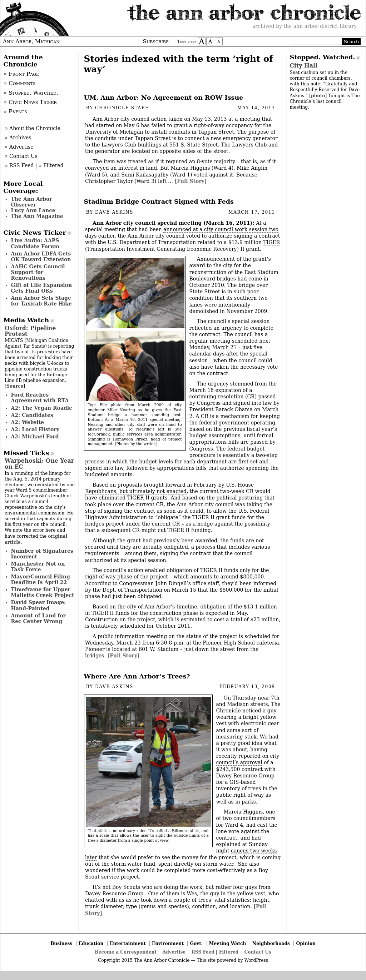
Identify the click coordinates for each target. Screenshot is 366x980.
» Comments (20, 83)
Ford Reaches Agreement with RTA (40, 398)
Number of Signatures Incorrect (42, 554)
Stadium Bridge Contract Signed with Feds (159, 202)
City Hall (304, 66)
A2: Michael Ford (35, 437)
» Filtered (51, 165)
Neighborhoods (271, 943)
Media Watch (26, 320)
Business (61, 943)
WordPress (256, 960)
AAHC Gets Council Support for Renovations (38, 272)
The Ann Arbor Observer (32, 202)
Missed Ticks (26, 453)
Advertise (174, 952)
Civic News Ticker (35, 233)
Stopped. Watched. (323, 57)
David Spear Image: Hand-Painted (39, 605)
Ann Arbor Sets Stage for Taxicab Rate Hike (41, 301)
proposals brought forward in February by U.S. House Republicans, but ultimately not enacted (169, 488)
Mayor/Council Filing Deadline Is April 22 (41, 579)
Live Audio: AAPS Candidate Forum (35, 243)
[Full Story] (191, 181)
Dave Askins (114, 212)
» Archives (18, 138)
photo (318, 96)
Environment (168, 943)
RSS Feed (203, 952)
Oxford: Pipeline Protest (30, 331)
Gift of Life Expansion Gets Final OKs (42, 288)
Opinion (306, 943)
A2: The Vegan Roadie (42, 408)
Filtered (229, 952)
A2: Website (28, 422)
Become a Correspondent (126, 952)
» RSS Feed (19, 165)
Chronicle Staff (122, 108)
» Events (15, 111)
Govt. (196, 943)
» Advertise (19, 147)
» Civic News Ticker (30, 102)
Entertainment (128, 943)
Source (15, 386)
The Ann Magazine (37, 216)
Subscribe (156, 41)
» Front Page (21, 74)
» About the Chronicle (33, 128)
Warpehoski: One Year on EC (39, 464)
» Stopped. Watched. (31, 93)
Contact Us (258, 952)
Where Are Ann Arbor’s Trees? (137, 676)
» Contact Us (21, 156)
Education (91, 943)
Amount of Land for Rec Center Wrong (38, 618)
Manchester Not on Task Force (38, 567)
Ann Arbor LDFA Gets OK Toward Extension (41, 257)
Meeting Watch (228, 943)
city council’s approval (248, 759)
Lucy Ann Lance (33, 210)
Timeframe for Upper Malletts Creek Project (43, 592)
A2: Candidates (32, 415)
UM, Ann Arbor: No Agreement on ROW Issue (164, 98)
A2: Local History (35, 429)
